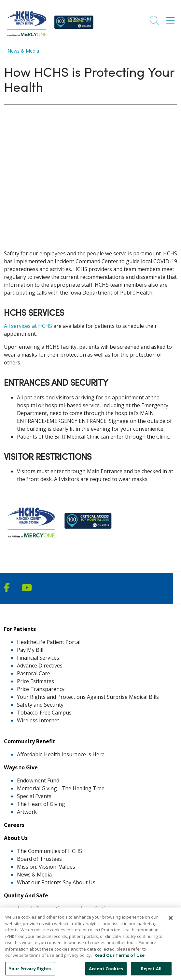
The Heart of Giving (41, 804)
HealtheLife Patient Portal (49, 642)
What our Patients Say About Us (56, 882)
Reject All (151, 972)
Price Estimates (35, 681)
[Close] (171, 922)
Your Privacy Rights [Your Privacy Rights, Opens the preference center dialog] (30, 972)
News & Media (34, 875)
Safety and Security (40, 705)
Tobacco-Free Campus (44, 713)
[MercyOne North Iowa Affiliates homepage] (51, 37)
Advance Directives (40, 666)
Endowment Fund (38, 780)
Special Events (34, 796)
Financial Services (38, 658)
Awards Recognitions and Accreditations (66, 908)
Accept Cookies (106, 972)
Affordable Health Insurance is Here (61, 754)
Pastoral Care (34, 673)
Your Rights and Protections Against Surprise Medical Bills (88, 697)
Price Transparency (41, 689)
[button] (172, 18)
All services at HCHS (28, 326)
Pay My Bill (30, 650)
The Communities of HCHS (49, 851)
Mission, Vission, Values (46, 867)
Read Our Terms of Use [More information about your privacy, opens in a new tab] (119, 959)
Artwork (27, 812)
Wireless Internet (38, 720)
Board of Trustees (39, 859)
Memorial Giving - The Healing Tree (61, 788)
